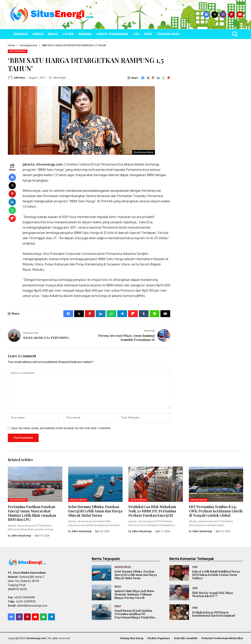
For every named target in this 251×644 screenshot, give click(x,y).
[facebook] (206, 15)
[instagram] (223, 15)
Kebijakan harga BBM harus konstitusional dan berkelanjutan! (214, 614)
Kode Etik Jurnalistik (186, 638)
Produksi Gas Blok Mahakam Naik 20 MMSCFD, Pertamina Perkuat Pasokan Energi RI (152, 511)
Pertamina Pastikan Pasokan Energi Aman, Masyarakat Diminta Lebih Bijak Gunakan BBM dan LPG (32, 513)
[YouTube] (240, 15)
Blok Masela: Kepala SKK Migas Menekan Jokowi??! (213, 594)
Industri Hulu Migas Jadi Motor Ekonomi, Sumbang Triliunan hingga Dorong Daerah (135, 594)
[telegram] (51, 617)
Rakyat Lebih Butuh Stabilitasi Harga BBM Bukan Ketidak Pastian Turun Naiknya (216, 575)
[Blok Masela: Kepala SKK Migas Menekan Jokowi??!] (179, 592)
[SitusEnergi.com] (52, 15)
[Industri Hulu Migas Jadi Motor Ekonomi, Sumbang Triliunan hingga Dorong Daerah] (102, 592)
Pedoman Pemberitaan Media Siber (222, 638)
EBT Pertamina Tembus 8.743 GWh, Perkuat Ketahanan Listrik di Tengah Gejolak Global (216, 511)
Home (11, 45)
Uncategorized (28, 45)
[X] (215, 15)
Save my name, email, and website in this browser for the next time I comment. (61, 428)
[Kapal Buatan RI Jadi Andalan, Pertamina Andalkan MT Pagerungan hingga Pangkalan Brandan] (102, 612)
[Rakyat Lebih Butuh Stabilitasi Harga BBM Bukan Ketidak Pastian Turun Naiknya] (179, 573)
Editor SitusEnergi (21, 535)
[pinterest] (231, 15)
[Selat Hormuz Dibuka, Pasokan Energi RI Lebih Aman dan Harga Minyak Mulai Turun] (102, 573)
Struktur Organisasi (159, 638)
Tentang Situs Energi (131, 638)
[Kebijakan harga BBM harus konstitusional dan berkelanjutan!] (179, 612)
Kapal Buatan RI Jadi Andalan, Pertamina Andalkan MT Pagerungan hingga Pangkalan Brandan (135, 616)
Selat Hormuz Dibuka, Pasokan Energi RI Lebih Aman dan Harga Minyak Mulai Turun (95, 511)
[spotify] (43, 617)
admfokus (20, 78)
